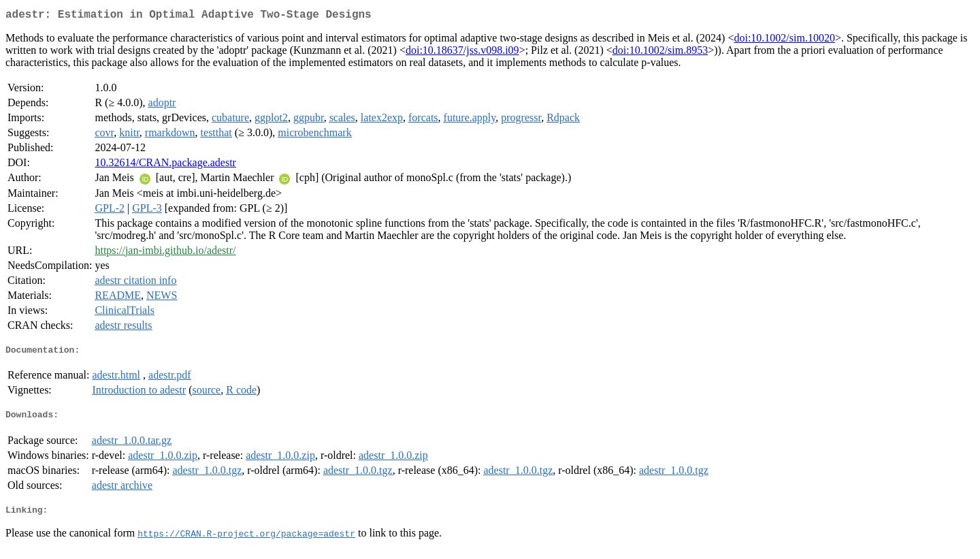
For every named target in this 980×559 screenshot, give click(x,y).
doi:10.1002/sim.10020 (784, 41)
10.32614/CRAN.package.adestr (165, 165)
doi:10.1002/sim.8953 (660, 53)
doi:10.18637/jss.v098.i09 (462, 53)
